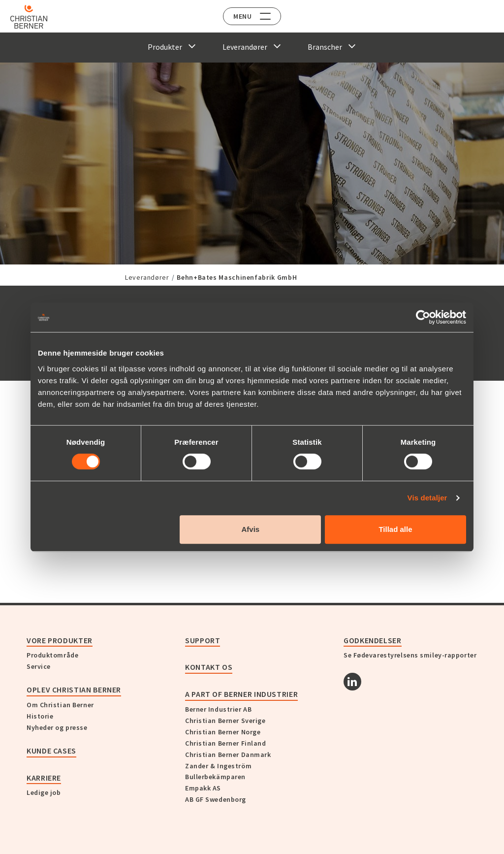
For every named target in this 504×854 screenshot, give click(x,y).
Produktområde (52, 655)
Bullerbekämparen (215, 777)
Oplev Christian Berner (74, 690)
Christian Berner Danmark (228, 755)
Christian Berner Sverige (225, 721)
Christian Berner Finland (225, 743)
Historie (40, 716)
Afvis (251, 529)
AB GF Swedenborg (216, 799)
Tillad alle (395, 529)
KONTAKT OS (209, 667)
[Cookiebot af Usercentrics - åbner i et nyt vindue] (423, 317)
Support (203, 640)
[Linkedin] (352, 682)
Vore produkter (60, 640)
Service (39, 666)
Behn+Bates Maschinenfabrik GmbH (237, 277)
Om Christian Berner (60, 705)
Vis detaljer (427, 498)
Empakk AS (203, 788)
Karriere (44, 778)
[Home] (36, 17)
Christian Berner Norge (223, 732)
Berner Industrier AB (218, 709)
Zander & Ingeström (218, 766)
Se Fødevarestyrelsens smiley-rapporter (410, 655)
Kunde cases (51, 751)
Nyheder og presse (57, 727)
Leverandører (147, 277)
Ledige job (44, 792)
